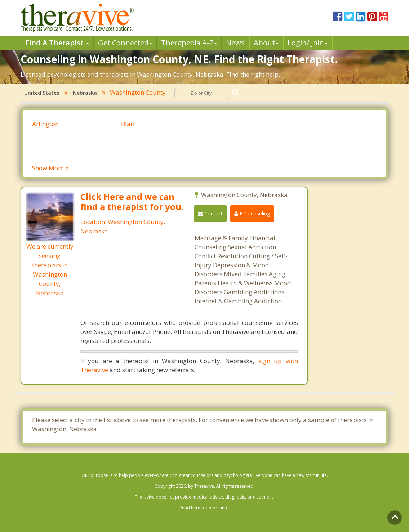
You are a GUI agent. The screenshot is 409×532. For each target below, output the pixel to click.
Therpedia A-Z (189, 43)
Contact (210, 213)
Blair (128, 124)
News (235, 43)
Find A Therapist (57, 43)
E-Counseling (252, 213)
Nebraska (85, 93)
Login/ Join (308, 43)
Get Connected (125, 43)
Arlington (45, 124)
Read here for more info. (205, 508)
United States (42, 93)
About (266, 43)
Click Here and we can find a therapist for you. (132, 202)
